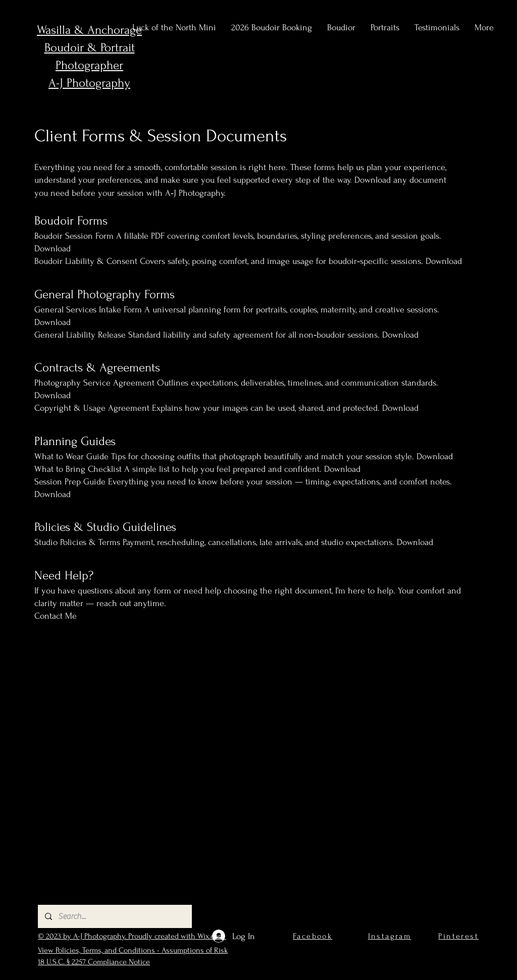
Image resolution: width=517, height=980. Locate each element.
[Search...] (114, 916)
